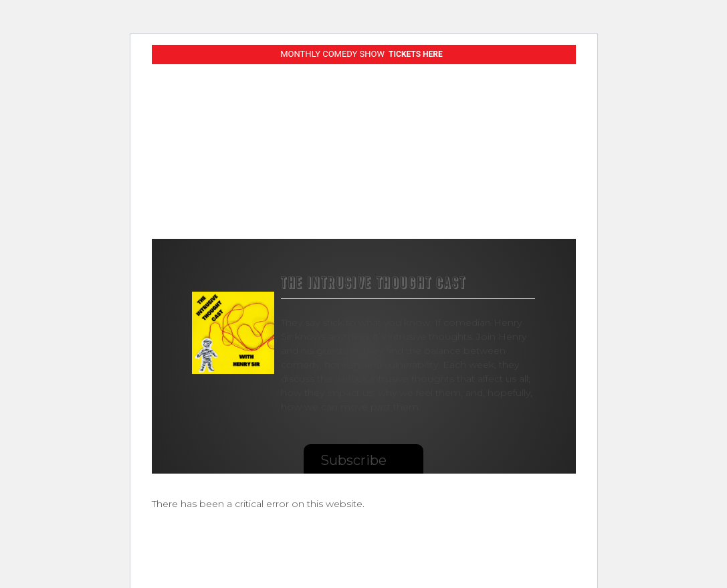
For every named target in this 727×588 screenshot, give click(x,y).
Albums (365, 184)
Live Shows (235, 179)
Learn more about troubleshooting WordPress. (263, 534)
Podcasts (436, 184)
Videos (303, 184)
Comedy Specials (171, 185)
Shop (499, 184)
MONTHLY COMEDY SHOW (361, 54)
